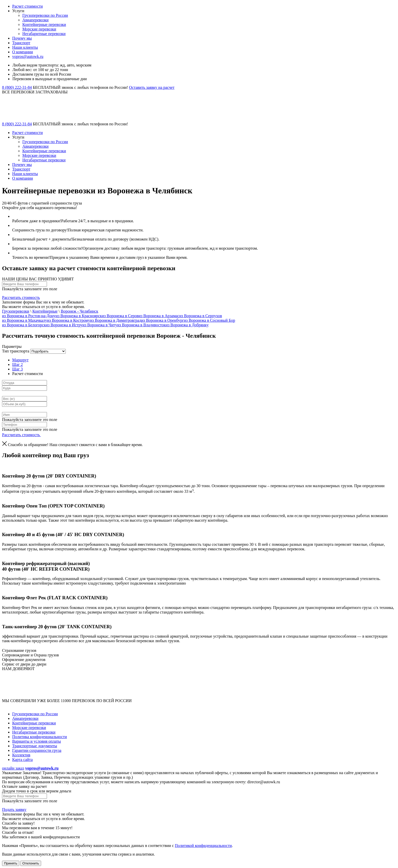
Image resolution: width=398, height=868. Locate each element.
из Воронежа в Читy (100, 325)
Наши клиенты (25, 47)
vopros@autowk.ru (28, 56)
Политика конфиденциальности (40, 737)
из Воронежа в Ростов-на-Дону (29, 316)
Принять (11, 863)
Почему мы (22, 38)
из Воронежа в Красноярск (79, 316)
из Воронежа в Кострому (68, 320)
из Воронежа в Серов (120, 316)
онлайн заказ (13, 768)
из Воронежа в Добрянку (187, 325)
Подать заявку (14, 810)
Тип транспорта (16, 351)
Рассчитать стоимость (21, 297)
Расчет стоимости (28, 6)
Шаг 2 (18, 364)
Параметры (12, 346)
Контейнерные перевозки (44, 24)
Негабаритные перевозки (44, 34)
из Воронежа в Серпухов (201, 316)
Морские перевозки (39, 29)
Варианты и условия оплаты (37, 741)
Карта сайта (22, 760)
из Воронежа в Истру (64, 325)
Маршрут (20, 360)
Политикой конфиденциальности (203, 846)
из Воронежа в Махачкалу (24, 320)
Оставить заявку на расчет (152, 87)
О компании (23, 52)
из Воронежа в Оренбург (162, 320)
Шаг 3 (18, 369)
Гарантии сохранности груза (37, 750)
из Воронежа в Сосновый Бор (210, 320)
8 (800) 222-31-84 (17, 87)
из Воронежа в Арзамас (159, 316)
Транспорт (21, 43)
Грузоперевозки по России (45, 15)
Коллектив (21, 755)
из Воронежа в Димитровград (116, 320)
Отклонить (31, 863)
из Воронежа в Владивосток (142, 325)
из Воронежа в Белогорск (24, 325)
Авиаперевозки (35, 20)
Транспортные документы (35, 746)
